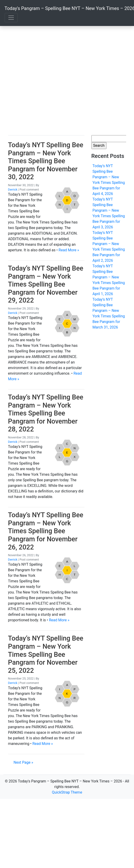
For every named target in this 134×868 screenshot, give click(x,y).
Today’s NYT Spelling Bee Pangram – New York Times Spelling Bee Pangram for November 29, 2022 (46, 284)
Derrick (13, 190)
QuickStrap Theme (67, 792)
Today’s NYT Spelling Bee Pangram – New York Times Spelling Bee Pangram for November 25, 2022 (46, 654)
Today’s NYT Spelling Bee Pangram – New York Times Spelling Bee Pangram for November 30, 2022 (46, 161)
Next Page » (23, 762)
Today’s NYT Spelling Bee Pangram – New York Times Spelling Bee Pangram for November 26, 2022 (46, 531)
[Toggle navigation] (11, 18)
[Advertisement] (43, 81)
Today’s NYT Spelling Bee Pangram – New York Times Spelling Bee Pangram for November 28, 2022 (46, 413)
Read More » (69, 250)
